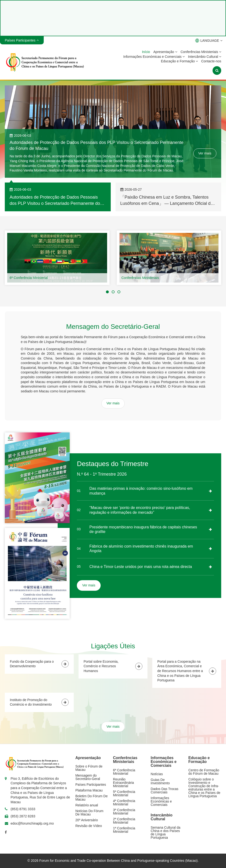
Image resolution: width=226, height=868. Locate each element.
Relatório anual (87, 805)
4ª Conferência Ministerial (124, 803)
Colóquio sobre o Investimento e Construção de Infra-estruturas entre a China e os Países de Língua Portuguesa (204, 788)
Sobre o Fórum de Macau (89, 768)
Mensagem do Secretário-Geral (88, 777)
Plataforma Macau (89, 790)
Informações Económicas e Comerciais (154, 57)
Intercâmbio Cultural (205, 57)
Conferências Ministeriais (201, 52)
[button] (107, 292)
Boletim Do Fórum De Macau (92, 798)
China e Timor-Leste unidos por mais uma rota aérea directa (141, 567)
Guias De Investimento (160, 781)
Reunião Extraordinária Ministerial (124, 783)
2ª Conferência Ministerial (124, 821)
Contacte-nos (211, 61)
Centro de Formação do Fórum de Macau (204, 772)
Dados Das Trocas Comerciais (164, 791)
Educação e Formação (179, 61)
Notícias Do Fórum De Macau (89, 813)
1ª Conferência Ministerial (124, 830)
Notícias (157, 774)
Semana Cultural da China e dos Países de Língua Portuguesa (165, 833)
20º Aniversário (87, 820)
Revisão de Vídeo (89, 826)
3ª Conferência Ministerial (124, 812)
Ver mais (205, 153)
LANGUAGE (209, 41)
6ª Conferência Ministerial (29, 278)
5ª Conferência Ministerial (124, 793)
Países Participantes (91, 785)
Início (146, 52)
